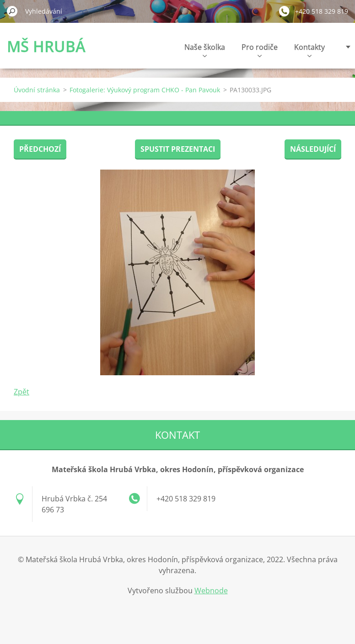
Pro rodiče (260, 50)
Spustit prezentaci (178, 149)
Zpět (22, 392)
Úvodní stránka (37, 90)
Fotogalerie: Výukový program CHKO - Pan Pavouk (145, 90)
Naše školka (205, 50)
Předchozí (40, 149)
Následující (313, 149)
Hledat (12, 11)
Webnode (211, 591)
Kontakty (309, 50)
